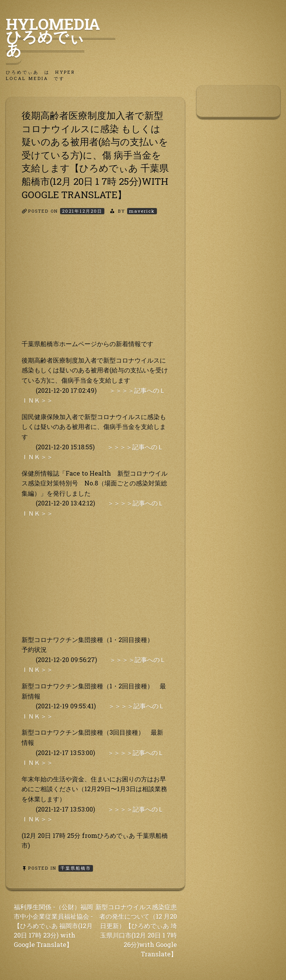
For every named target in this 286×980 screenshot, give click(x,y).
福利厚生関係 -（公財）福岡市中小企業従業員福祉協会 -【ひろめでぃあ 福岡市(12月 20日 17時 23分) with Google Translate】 (53, 926)
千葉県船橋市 (76, 868)
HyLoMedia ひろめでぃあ (61, 36)
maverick (142, 211)
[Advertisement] (95, 284)
